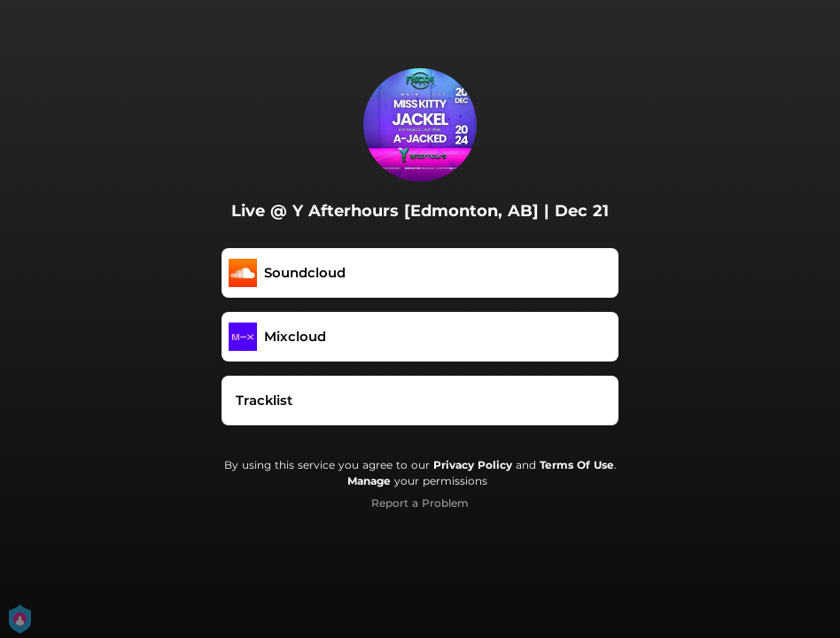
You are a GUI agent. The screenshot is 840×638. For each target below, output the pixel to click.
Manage (369, 481)
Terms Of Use (577, 465)
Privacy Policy (473, 465)
